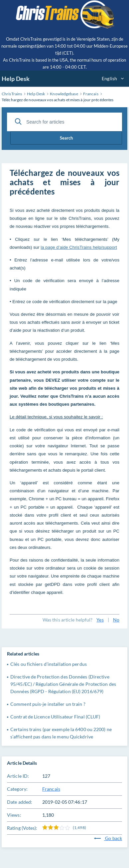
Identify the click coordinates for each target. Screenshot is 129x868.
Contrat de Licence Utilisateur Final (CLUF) (55, 717)
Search (66, 138)
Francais (51, 789)
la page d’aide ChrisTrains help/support (79, 247)
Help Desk (16, 79)
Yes (100, 620)
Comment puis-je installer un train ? (48, 704)
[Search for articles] (64, 122)
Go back (108, 838)
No (116, 620)
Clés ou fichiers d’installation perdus (49, 664)
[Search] (18, 122)
